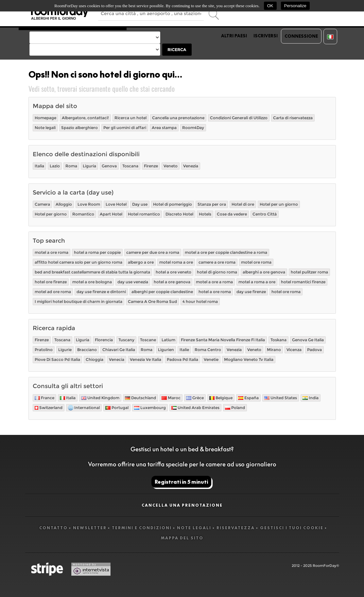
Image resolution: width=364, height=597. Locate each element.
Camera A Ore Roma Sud (152, 301)
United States (281, 398)
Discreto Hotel (179, 214)
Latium (168, 340)
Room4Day (193, 128)
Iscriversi (266, 36)
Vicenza (294, 350)
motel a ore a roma (214, 282)
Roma (71, 166)
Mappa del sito (182, 538)
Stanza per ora (212, 204)
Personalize (295, 6)
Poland (235, 408)
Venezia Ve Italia (146, 359)
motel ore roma (256, 262)
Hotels (205, 214)
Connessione (301, 36)
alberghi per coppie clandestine (162, 292)
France (44, 398)
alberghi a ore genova (264, 272)
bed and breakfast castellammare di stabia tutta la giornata (92, 272)
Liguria (89, 166)
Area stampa (164, 128)
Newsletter (90, 528)
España (248, 398)
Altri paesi (234, 36)
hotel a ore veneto (173, 272)
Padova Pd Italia (182, 359)
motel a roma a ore (257, 282)
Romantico (83, 214)
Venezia (191, 166)
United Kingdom (100, 398)
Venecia (117, 359)
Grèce (195, 398)
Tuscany (126, 340)
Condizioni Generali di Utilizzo (239, 118)
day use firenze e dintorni (101, 292)
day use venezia (133, 282)
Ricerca (177, 50)
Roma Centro (208, 350)
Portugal (117, 408)
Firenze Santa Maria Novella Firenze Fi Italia (223, 340)
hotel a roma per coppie (97, 252)
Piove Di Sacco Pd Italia (57, 359)
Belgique (221, 398)
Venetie (211, 359)
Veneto (171, 166)
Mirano (274, 350)
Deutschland (140, 398)
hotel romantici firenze (303, 282)
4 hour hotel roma (200, 301)
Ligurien (166, 350)
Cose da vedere (232, 214)
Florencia (104, 340)
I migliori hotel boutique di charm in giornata (78, 301)
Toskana (278, 340)
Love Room (89, 204)
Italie (184, 350)
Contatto (53, 528)
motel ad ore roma (53, 292)
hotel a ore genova (172, 282)
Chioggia (95, 359)
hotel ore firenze (51, 282)
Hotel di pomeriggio (173, 204)
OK (270, 6)
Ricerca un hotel (130, 118)
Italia (39, 166)
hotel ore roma (286, 292)
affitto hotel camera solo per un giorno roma (78, 262)
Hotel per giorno (51, 214)
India (311, 398)
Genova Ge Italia (308, 340)
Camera (42, 204)
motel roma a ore (176, 262)
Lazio (55, 166)
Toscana (130, 166)
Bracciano (87, 350)
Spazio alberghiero (79, 128)
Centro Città (265, 214)
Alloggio (64, 204)
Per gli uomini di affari (125, 128)
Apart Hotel (111, 214)
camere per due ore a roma (153, 252)
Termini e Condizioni (142, 528)
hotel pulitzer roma (309, 272)
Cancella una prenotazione (178, 118)
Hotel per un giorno (279, 204)
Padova (314, 350)
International (84, 408)
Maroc (171, 398)
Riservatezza (236, 528)
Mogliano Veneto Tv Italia (249, 359)
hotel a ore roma (215, 292)
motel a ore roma (52, 252)
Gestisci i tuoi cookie (292, 528)
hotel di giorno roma (217, 272)
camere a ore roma (217, 262)
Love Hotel (116, 204)
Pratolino (44, 350)
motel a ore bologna (92, 282)
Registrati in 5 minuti (181, 482)
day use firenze (251, 292)
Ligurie (65, 350)
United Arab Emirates (195, 408)
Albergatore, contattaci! (85, 118)
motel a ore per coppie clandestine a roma (226, 252)
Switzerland (49, 408)
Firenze (151, 166)
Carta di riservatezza (293, 118)
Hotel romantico (144, 214)
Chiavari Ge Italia (119, 350)
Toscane (148, 340)
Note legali (45, 128)
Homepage (45, 118)
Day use (140, 204)
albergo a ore (141, 262)
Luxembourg (150, 408)
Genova (109, 166)
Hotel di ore (243, 204)
